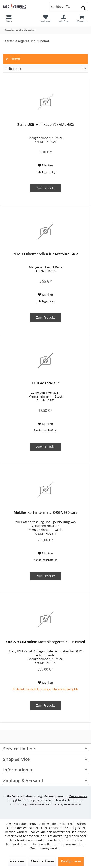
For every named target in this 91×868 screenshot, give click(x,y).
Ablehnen (17, 861)
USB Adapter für (46, 383)
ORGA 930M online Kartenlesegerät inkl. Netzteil (45, 642)
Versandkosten (78, 796)
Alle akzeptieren (42, 861)
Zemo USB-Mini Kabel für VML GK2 (46, 125)
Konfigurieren (71, 861)
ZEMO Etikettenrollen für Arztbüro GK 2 (46, 254)
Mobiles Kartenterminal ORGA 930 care (46, 513)
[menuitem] (82, 18)
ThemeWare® (72, 805)
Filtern (13, 59)
